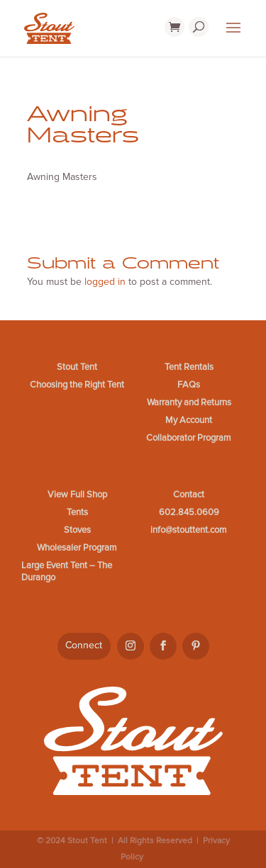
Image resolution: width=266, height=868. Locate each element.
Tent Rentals (189, 367)
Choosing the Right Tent (77, 385)
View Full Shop (77, 495)
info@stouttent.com (189, 530)
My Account (189, 420)
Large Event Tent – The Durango (67, 571)
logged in (105, 282)
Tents (77, 512)
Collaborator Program (189, 438)
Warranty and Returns (189, 402)
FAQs (189, 385)
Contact (189, 495)
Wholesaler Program (77, 548)
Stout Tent (77, 367)
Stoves (77, 530)
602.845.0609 (189, 512)
